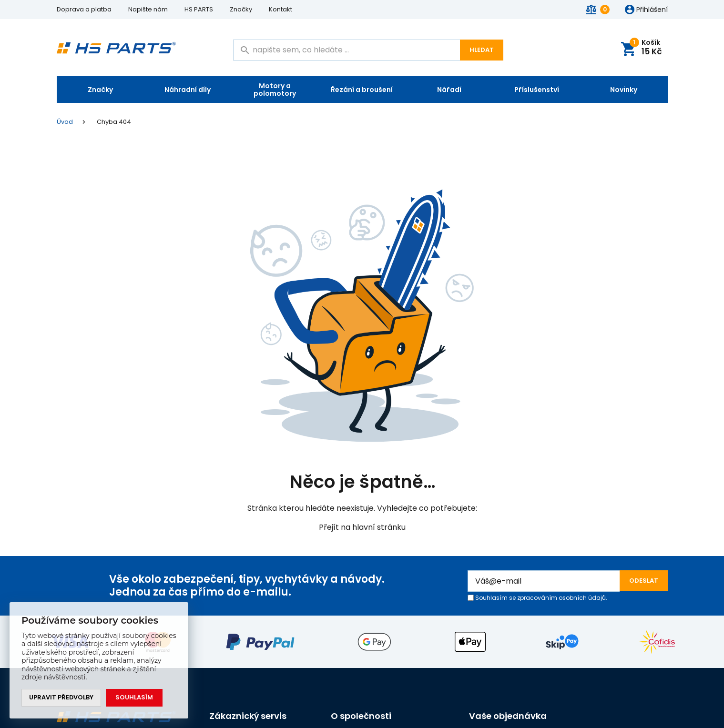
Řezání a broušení (362, 90)
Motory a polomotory (275, 90)
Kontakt (280, 9)
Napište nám (148, 9)
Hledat (482, 50)
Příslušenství (537, 90)
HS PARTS (199, 9)
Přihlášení (652, 10)
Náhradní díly (188, 90)
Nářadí (449, 90)
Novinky (624, 90)
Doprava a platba (84, 9)
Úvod (65, 122)
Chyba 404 (114, 122)
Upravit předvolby (61, 698)
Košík (646, 48)
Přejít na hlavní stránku (362, 527)
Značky (241, 9)
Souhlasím (135, 698)
